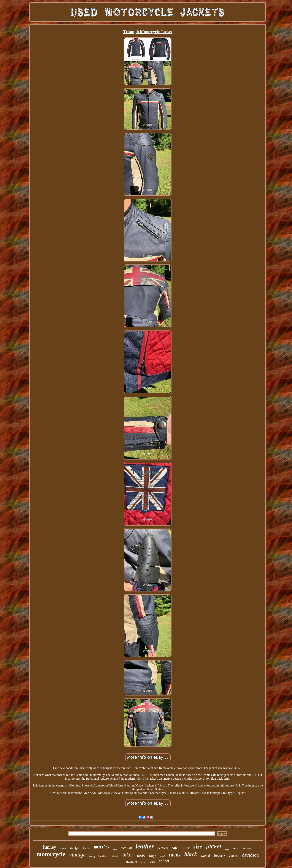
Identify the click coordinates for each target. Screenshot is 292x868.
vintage (77, 855)
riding (92, 857)
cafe (175, 848)
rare (235, 848)
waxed (205, 856)
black (191, 854)
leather (145, 846)
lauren (87, 848)
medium (126, 848)
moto (141, 855)
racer (185, 847)
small (163, 856)
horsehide (103, 856)
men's (102, 847)
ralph (153, 856)
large (75, 847)
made (115, 849)
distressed (247, 848)
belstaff (115, 856)
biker (128, 855)
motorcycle (51, 854)
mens (175, 855)
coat (153, 862)
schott (164, 861)
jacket (214, 846)
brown (219, 856)
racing (144, 862)
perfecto (163, 848)
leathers (233, 856)
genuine (132, 861)
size (198, 846)
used (227, 849)
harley (50, 847)
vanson (63, 848)
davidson (250, 855)
